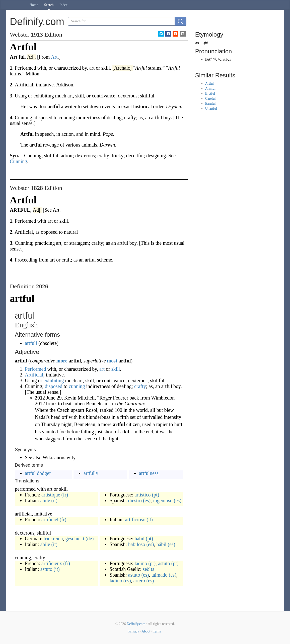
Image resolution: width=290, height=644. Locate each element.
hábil (139, 539)
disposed (53, 386)
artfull (31, 343)
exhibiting (54, 380)
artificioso (135, 520)
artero (139, 581)
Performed (35, 369)
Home (34, 5)
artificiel (50, 520)
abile (45, 500)
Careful (210, 99)
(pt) (156, 495)
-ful (205, 43)
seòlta (149, 569)
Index (63, 5)
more (62, 361)
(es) (147, 500)
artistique (51, 495)
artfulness (149, 473)
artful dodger (38, 473)
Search (49, 5)
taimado (159, 575)
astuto (46, 569)
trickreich (53, 539)
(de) (90, 539)
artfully (91, 473)
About (146, 631)
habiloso (137, 544)
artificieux (52, 563)
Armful (210, 89)
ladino (141, 563)
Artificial (34, 375)
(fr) (65, 495)
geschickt (75, 539)
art (102, 369)
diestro (135, 500)
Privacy (134, 631)
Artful (209, 84)
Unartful (211, 109)
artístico (142, 495)
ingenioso (163, 500)
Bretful (210, 94)
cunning (77, 386)
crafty (140, 386)
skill (116, 369)
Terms (157, 631)
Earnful (210, 104)
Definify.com (136, 624)
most (112, 361)
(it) (54, 500)
